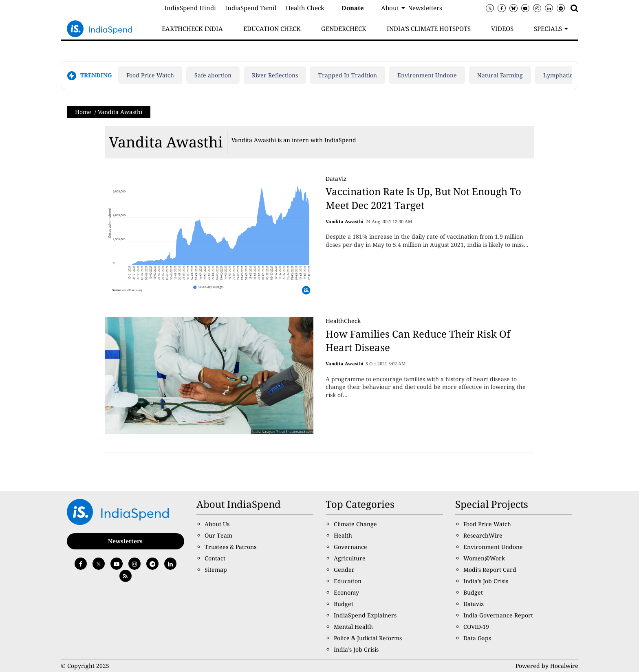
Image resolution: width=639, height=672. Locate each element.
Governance (350, 547)
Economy (346, 592)
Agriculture (350, 558)
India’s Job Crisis (356, 649)
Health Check (305, 8)
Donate (353, 8)
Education (348, 581)
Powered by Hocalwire (547, 666)
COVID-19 (476, 627)
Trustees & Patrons (230, 547)
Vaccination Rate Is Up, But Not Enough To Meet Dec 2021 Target (423, 198)
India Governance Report (498, 615)
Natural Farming (500, 75)
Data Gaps (477, 638)
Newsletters (425, 8)
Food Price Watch (150, 75)
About (390, 8)
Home (83, 112)
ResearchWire (483, 535)
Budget (344, 604)
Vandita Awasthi (166, 142)
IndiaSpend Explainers (365, 615)
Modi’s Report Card (490, 570)
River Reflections (275, 75)
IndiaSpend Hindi (190, 8)
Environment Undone (427, 75)
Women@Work (484, 558)
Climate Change (355, 524)
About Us (217, 524)
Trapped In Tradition (348, 75)
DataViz (336, 179)
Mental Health (353, 627)
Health (343, 535)
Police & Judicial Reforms (368, 638)
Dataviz (474, 604)
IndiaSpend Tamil (251, 8)
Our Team (218, 535)
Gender (344, 570)
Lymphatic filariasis (570, 75)
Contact (215, 558)
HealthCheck (343, 321)
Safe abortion (213, 75)
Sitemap (216, 570)
